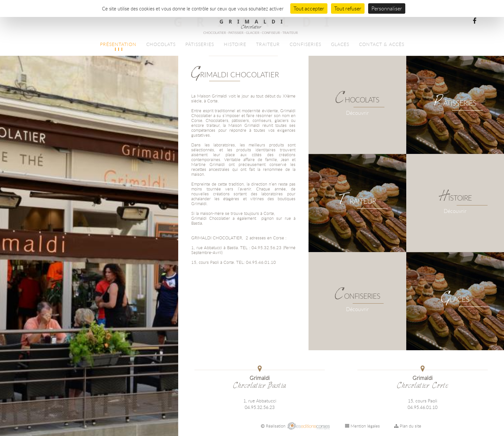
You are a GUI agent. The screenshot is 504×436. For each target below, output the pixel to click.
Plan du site (408, 426)
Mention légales (362, 426)
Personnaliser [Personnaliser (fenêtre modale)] (387, 8)
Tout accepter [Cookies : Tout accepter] (309, 8)
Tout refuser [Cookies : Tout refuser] (348, 8)
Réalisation (296, 426)
